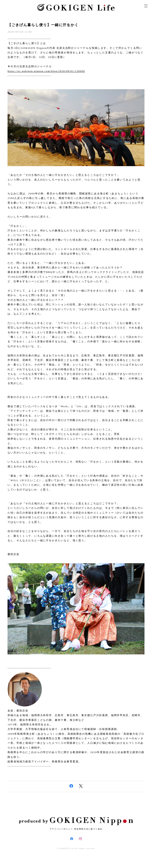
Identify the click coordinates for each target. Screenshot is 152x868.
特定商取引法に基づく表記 (88, 829)
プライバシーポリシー (61, 829)
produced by (76, 821)
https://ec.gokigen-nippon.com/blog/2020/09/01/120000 (46, 71)
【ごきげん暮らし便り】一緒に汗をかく (43, 25)
